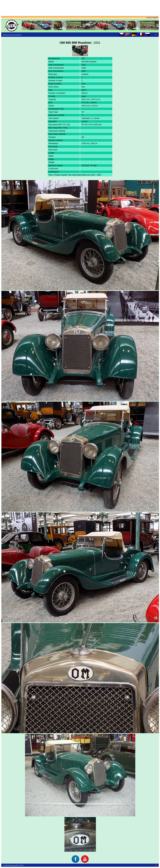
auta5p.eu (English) (152, 18)
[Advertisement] (80, 8)
